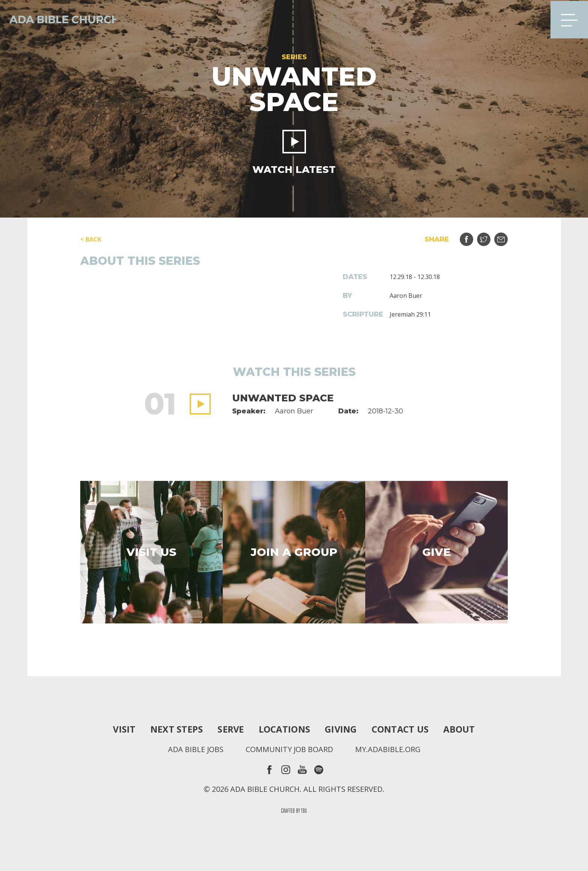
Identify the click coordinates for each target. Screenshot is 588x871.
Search (533, 19)
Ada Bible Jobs (195, 749)
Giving (342, 729)
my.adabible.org (388, 749)
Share (471, 237)
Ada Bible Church (60, 19)
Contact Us (401, 729)
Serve (230, 729)
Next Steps (175, 729)
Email (506, 237)
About (461, 729)
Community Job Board (289, 749)
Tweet (488, 237)
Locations (284, 729)
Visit (122, 729)
